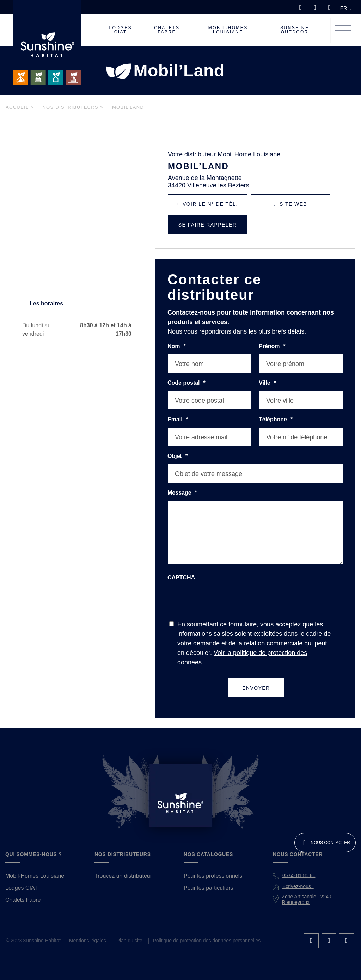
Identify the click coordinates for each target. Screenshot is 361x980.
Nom (176, 346)
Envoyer (256, 678)
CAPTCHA (181, 577)
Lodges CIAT (21, 878)
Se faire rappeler (208, 225)
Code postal (185, 383)
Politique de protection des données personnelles (203, 931)
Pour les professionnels (212, 866)
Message (181, 493)
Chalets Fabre (22, 890)
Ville (267, 383)
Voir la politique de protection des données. (262, 653)
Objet (178, 456)
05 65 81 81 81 (299, 866)
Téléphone (275, 420)
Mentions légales (86, 931)
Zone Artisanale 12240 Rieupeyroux (307, 889)
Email (177, 420)
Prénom (272, 346)
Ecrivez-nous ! (298, 876)
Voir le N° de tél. (212, 204)
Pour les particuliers (208, 878)
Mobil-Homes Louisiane (34, 866)
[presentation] (221, 599)
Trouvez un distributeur (123, 866)
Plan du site (127, 931)
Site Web (294, 204)
